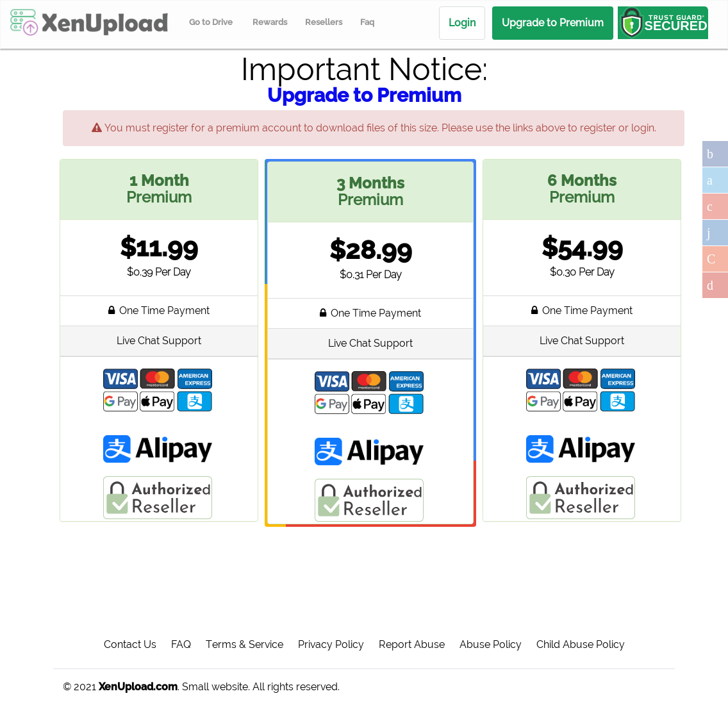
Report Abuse (412, 644)
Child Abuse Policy (581, 644)
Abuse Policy (491, 644)
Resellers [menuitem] (324, 22)
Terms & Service (244, 644)
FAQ (181, 644)
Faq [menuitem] (367, 22)
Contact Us (130, 644)
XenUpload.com (138, 687)
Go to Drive (211, 22)
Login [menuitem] (462, 23)
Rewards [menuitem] (270, 22)
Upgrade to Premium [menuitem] (553, 23)
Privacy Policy (331, 644)
